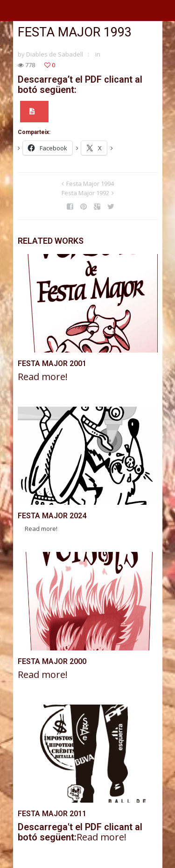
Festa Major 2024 (52, 516)
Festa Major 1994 (90, 183)
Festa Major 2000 (52, 661)
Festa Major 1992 (85, 193)
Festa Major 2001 (52, 363)
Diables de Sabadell (55, 54)
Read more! (43, 377)
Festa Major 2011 (52, 814)
